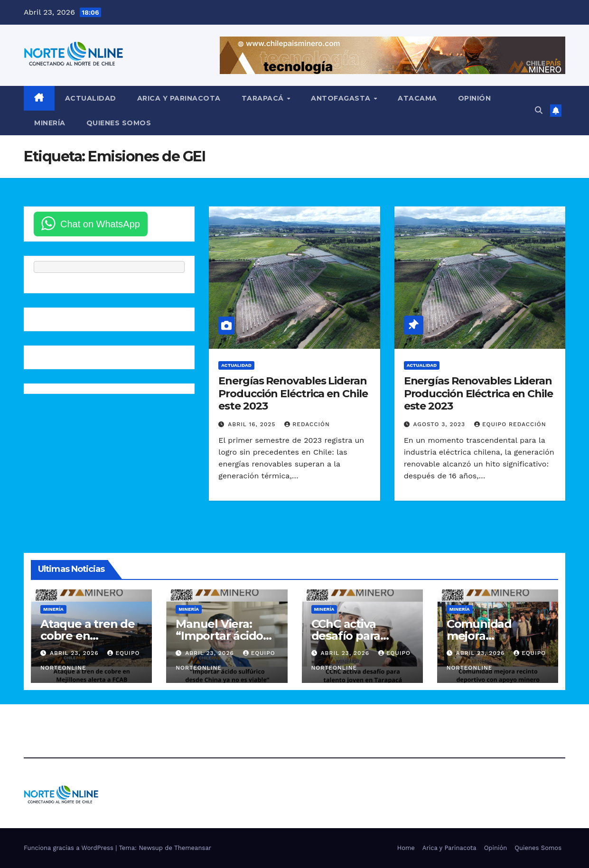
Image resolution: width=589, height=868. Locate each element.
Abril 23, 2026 (75, 653)
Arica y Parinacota (179, 98)
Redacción (307, 424)
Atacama (417, 98)
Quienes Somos (119, 123)
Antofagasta (342, 98)
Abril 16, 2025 (253, 424)
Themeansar (193, 848)
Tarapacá (264, 98)
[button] (539, 110)
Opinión (475, 98)
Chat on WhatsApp (100, 224)
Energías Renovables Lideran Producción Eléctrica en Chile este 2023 (293, 393)
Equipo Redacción (510, 424)
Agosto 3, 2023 (440, 424)
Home (406, 848)
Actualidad (91, 98)
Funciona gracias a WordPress (70, 848)
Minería (50, 123)
